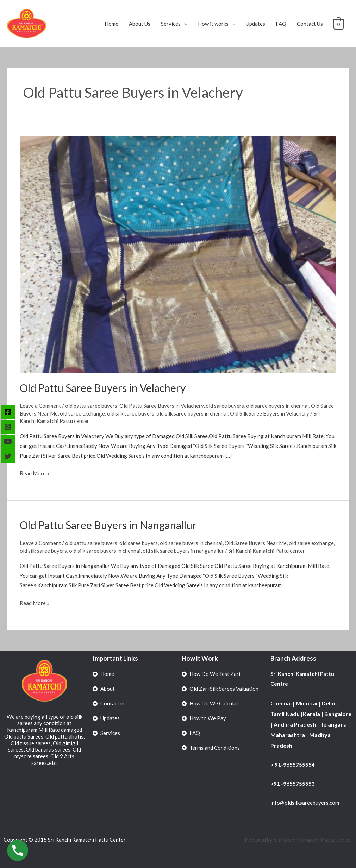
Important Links (115, 658)
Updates (256, 24)
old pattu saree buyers (91, 406)
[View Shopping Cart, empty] (339, 24)
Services (171, 24)
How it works (214, 24)
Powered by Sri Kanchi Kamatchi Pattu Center (299, 840)
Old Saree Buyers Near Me (256, 543)
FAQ (282, 24)
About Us (140, 24)
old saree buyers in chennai (277, 406)
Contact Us (311, 24)
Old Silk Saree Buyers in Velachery (270, 413)
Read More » (35, 473)
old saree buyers (225, 406)
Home (112, 24)
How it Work (200, 658)
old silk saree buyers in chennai (192, 413)
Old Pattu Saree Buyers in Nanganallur (108, 525)
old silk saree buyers (131, 413)
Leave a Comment (40, 406)
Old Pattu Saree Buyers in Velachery (103, 388)
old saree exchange (82, 413)
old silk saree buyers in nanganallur (183, 551)
